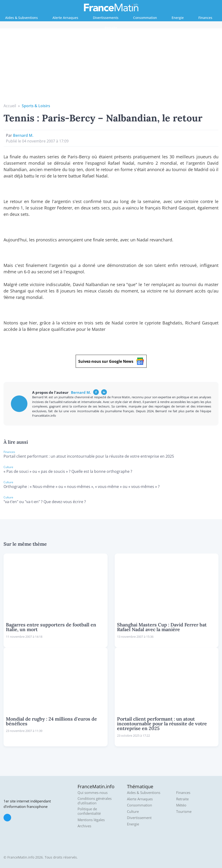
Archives (84, 826)
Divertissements (106, 18)
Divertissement (139, 818)
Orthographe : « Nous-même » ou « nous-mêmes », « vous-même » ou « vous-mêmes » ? (82, 487)
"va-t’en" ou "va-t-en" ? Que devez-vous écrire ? (45, 502)
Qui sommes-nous (93, 793)
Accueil (10, 106)
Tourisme (184, 812)
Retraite (111, 28)
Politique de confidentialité (89, 811)
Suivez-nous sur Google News (111, 361)
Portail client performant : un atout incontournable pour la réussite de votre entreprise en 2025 (89, 456)
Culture (133, 812)
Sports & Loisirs (36, 106)
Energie (178, 18)
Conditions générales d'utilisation (95, 801)
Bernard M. (23, 135)
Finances (205, 18)
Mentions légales (91, 820)
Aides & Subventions (22, 18)
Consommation (145, 18)
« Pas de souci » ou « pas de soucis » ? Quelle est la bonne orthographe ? (68, 471)
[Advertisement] (111, 67)
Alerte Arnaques (65, 18)
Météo (181, 805)
